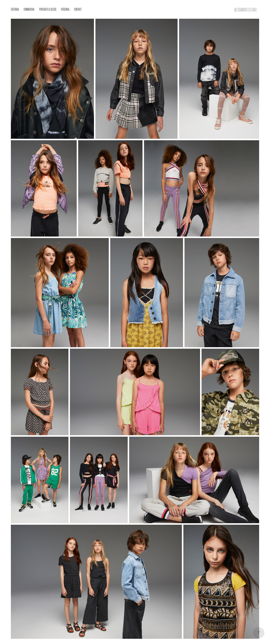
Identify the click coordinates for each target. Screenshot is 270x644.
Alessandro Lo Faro (245, 9)
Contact (78, 9)
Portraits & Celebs (48, 9)
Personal (65, 9)
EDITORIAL (15, 9)
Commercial (29, 9)
